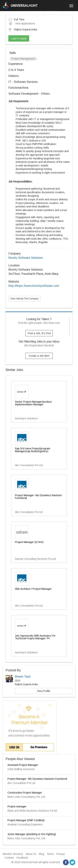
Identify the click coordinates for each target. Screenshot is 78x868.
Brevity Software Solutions (26, 258)
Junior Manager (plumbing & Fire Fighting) (32, 834)
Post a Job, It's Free (39, 333)
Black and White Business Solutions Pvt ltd (32, 811)
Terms (50, 854)
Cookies (9, 858)
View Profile (44, 691)
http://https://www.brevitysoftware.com (34, 286)
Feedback (22, 858)
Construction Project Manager (25, 793)
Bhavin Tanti (23, 677)
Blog (42, 854)
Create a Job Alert (39, 356)
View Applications (22, 23)
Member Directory (13, 854)
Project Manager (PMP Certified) (26, 820)
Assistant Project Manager (23, 765)
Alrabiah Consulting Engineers (25, 824)
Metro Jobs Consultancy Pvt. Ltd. (27, 797)
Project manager (17, 806)
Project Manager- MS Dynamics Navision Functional (37, 779)
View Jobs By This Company (24, 299)
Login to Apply (19, 38)
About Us (31, 854)
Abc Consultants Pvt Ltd (21, 783)
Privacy (61, 854)
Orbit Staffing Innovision (21, 769)
